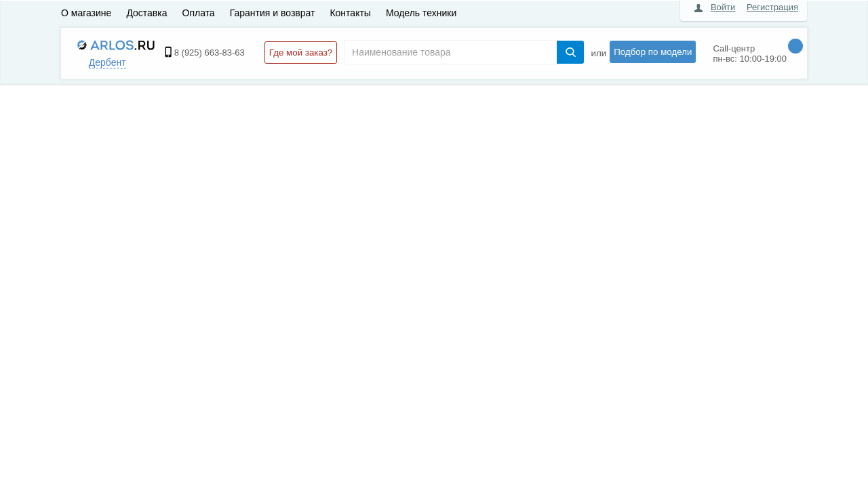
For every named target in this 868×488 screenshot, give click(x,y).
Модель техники (421, 13)
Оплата (199, 13)
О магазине (86, 13)
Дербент (107, 62)
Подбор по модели (653, 52)
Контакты (350, 13)
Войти (723, 7)
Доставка (146, 13)
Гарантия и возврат (273, 13)
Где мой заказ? (301, 53)
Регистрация (772, 7)
